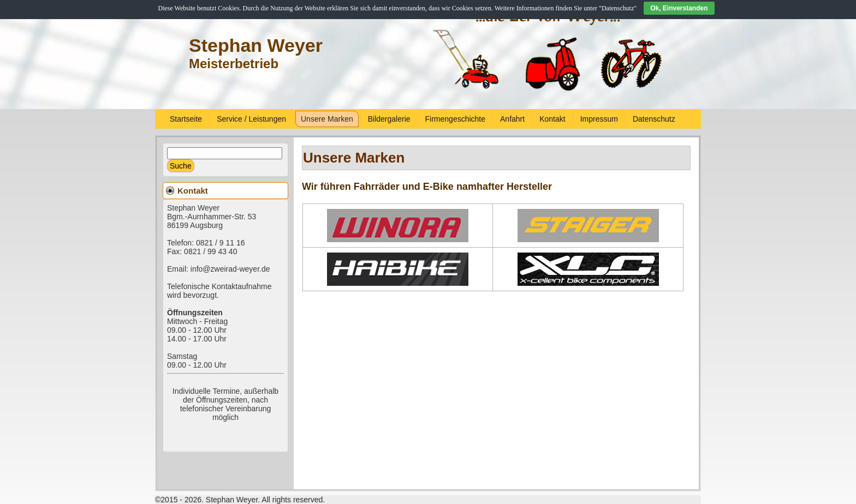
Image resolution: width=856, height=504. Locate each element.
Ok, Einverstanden (679, 8)
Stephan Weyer (256, 45)
